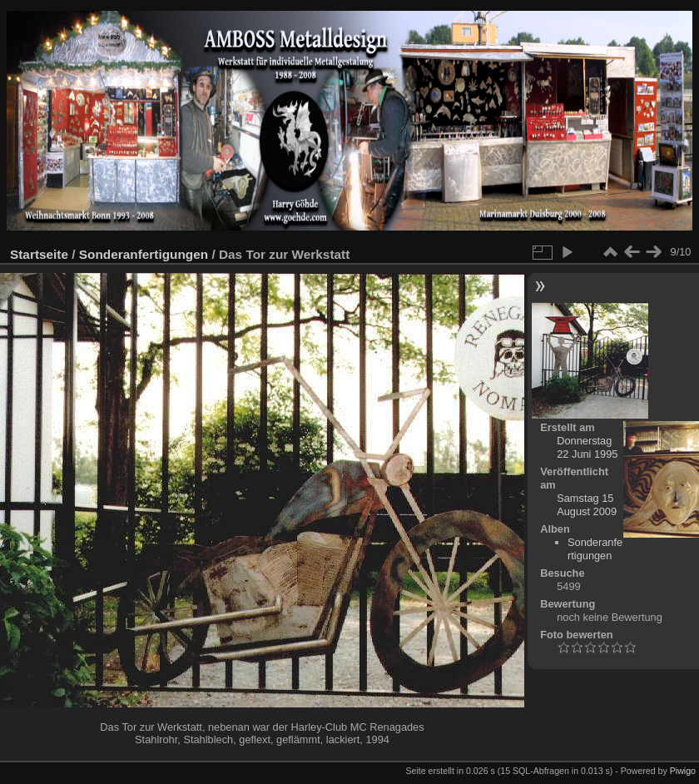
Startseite (39, 254)
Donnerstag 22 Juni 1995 (587, 447)
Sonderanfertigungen (144, 254)
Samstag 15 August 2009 (587, 505)
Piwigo (683, 771)
